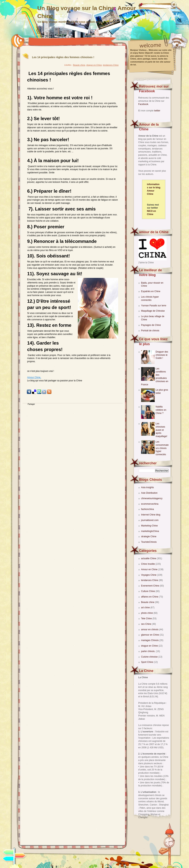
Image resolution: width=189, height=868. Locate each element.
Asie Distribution (149, 493)
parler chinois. (148, 651)
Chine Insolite (148, 564)
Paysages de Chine (151, 325)
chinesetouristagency (152, 498)
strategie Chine (149, 536)
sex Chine (146, 624)
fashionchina (147, 509)
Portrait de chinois (150, 331)
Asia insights (147, 487)
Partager (31, 404)
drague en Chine (150, 646)
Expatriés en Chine (151, 291)
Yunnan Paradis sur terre (154, 306)
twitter (157, 111)
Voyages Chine (149, 575)
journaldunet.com (150, 520)
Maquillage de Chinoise (153, 311)
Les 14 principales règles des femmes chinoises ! (63, 57)
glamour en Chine (150, 635)
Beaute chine (148, 602)
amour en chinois (150, 629)
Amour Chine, (34, 377)
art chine (146, 608)
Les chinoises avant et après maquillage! (161, 430)
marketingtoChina (150, 531)
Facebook (143, 104)
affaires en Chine (150, 597)
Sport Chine (147, 662)
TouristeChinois (149, 542)
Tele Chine (147, 619)
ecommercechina (150, 504)
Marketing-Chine (149, 526)
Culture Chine (148, 591)
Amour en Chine (150, 569)
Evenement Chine (150, 586)
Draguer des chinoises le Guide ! (162, 355)
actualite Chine (149, 558)
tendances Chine (150, 580)
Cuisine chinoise (150, 657)
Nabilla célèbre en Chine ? (161, 410)
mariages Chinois (150, 640)
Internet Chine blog (151, 515)
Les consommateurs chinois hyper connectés (162, 448)
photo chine (147, 613)
